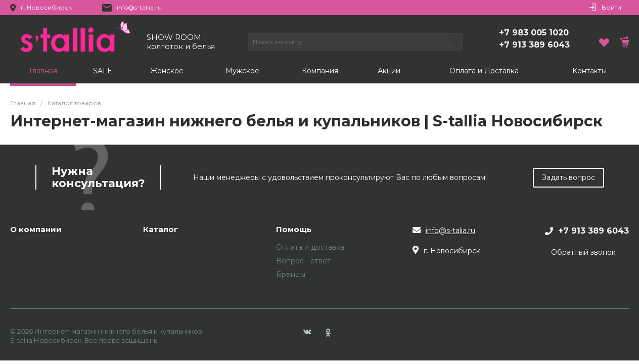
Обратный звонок (583, 252)
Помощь (294, 230)
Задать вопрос (568, 177)
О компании (36, 230)
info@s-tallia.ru (139, 7)
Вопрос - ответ (303, 261)
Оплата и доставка (310, 247)
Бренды (291, 275)
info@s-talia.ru (450, 231)
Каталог (161, 230)
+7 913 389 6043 (534, 45)
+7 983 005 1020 (534, 33)
